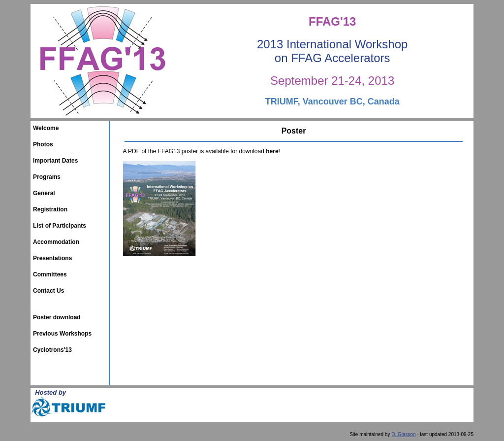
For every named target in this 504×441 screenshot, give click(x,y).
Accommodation (56, 242)
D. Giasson (403, 434)
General (44, 193)
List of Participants (60, 226)
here (272, 151)
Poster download (57, 317)
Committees (50, 274)
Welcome (46, 128)
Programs (47, 177)
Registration (50, 209)
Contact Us (48, 291)
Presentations (52, 258)
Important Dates (55, 161)
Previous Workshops (62, 334)
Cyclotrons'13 (52, 350)
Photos (43, 144)
